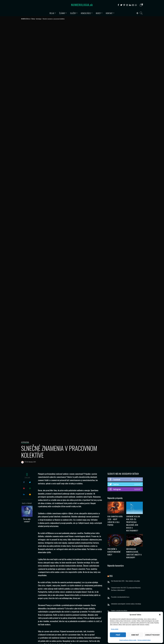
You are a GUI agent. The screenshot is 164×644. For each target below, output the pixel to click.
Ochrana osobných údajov (144, 640)
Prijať (118, 635)
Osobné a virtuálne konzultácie (119, 610)
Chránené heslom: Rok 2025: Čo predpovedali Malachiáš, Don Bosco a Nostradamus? (126, 589)
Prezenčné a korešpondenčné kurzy (114, 552)
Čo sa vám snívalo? (27, 520)
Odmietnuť (135, 635)
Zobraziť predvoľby (152, 635)
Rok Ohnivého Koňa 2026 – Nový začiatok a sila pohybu (126, 581)
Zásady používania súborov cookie (128, 640)
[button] (160, 615)
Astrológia (25, 442)
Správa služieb (115, 629)
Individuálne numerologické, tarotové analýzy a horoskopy (126, 604)
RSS (111, 576)
